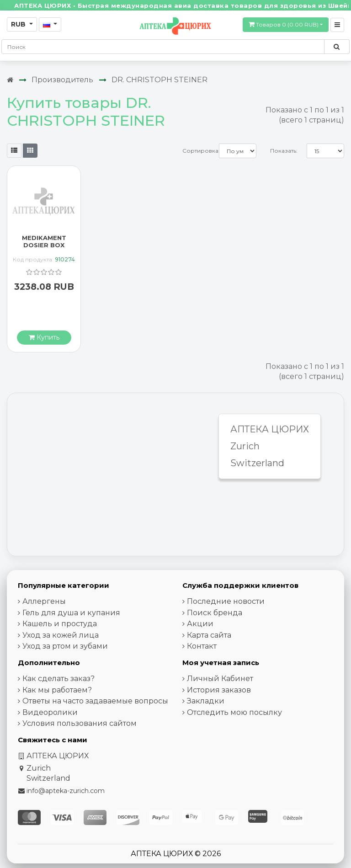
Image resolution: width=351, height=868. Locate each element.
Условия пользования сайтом (80, 723)
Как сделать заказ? (58, 679)
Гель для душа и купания (71, 613)
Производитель (62, 80)
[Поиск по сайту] (337, 47)
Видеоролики (50, 712)
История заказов (219, 690)
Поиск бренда (215, 613)
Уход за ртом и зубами (65, 646)
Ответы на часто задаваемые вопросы (95, 701)
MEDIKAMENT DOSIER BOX (44, 241)
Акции (200, 624)
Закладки (206, 701)
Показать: (284, 151)
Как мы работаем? (57, 690)
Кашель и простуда (60, 624)
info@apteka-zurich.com (66, 791)
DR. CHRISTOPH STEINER (160, 80)
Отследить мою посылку (234, 712)
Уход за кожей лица (61, 635)
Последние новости (226, 601)
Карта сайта (209, 635)
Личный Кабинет (220, 679)
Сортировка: (201, 151)
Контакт (202, 646)
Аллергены (44, 601)
